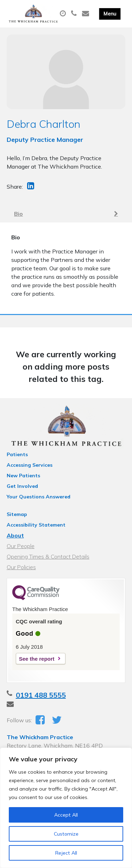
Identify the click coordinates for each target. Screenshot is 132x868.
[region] (66, 808)
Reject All (66, 853)
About (15, 535)
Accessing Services (30, 465)
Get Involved (22, 486)
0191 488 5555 (41, 695)
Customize (66, 834)
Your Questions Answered (39, 497)
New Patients (23, 476)
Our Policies (21, 567)
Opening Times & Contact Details (48, 556)
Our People (21, 546)
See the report (37, 659)
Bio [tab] (66, 214)
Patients (17, 454)
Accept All (66, 815)
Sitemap (17, 514)
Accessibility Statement (36, 525)
